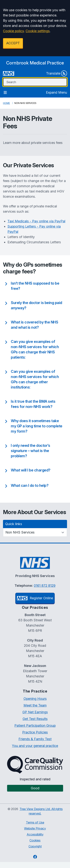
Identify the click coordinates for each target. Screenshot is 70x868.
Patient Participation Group (35, 726)
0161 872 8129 (45, 586)
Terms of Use (35, 822)
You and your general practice (35, 746)
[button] (33, 286)
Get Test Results (35, 719)
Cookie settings (38, 31)
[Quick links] (35, 532)
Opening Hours (35, 699)
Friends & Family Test (35, 739)
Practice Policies (35, 732)
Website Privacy (35, 828)
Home (6, 103)
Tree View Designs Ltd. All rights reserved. (41, 811)
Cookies (35, 840)
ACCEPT (13, 43)
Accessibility (35, 834)
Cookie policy (13, 31)
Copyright (35, 846)
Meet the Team (35, 705)
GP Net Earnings (35, 712)
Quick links (14, 524)
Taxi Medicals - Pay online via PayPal (36, 221)
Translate (57, 73)
